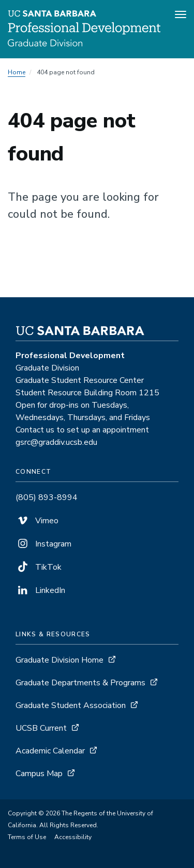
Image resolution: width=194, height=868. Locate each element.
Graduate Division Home (59, 660)
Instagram (43, 544)
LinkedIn (40, 590)
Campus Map (39, 774)
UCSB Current (41, 728)
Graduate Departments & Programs (80, 683)
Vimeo (37, 521)
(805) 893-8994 (47, 497)
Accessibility (73, 837)
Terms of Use (27, 837)
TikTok (39, 567)
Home (17, 72)
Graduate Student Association (71, 705)
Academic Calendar (50, 751)
